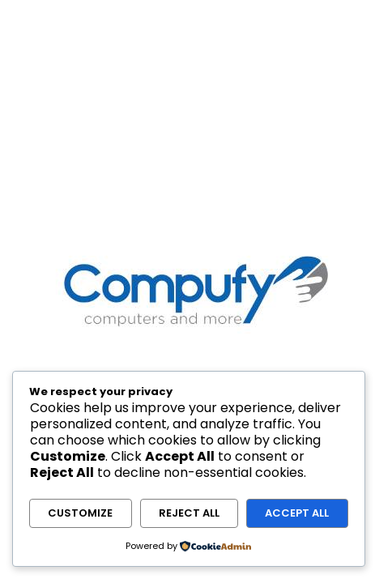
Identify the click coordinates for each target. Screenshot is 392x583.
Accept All (297, 513)
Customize (80, 513)
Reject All (189, 513)
